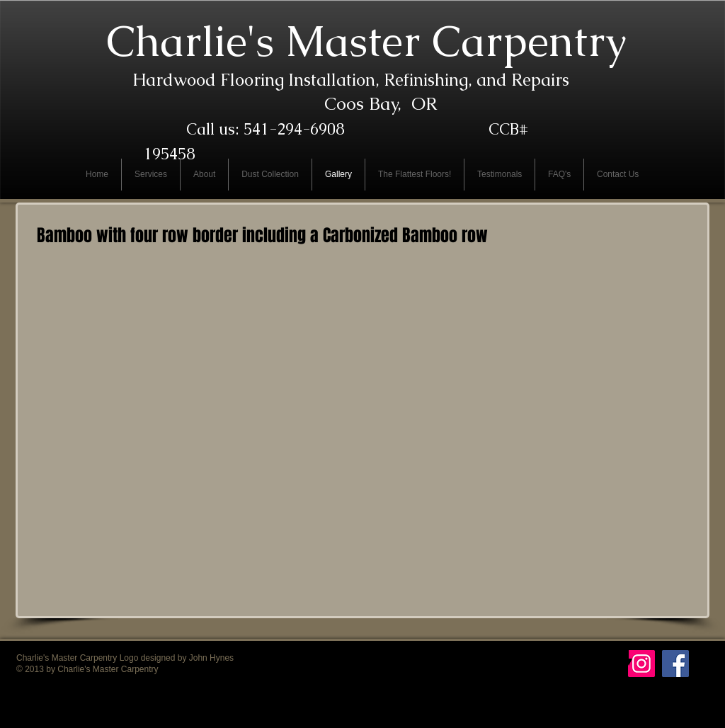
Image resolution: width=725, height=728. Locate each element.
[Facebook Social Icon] (675, 664)
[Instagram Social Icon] (641, 664)
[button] (143, 340)
